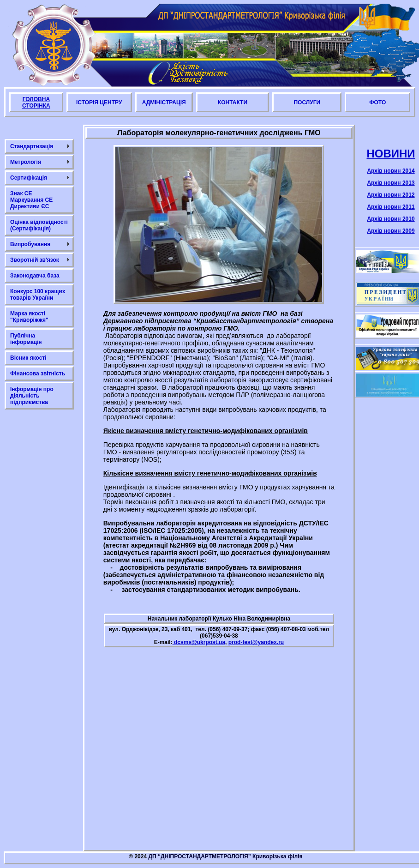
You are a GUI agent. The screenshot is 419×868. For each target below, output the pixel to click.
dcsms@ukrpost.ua (199, 642)
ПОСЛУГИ (307, 102)
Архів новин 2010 (391, 219)
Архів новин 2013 (391, 183)
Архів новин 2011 (391, 207)
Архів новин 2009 (391, 231)
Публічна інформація (26, 339)
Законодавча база (35, 276)
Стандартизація (32, 146)
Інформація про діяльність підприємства (32, 396)
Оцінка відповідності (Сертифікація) (39, 225)
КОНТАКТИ (233, 102)
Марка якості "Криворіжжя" (29, 317)
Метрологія (26, 162)
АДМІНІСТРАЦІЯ (164, 102)
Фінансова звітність (38, 374)
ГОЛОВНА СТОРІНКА (36, 102)
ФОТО (377, 102)
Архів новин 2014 (391, 171)
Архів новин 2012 (391, 195)
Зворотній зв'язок (35, 260)
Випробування (30, 244)
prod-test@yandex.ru (256, 642)
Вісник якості (28, 358)
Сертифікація (29, 178)
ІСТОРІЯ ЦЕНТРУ (99, 102)
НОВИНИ (391, 154)
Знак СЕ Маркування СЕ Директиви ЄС (31, 200)
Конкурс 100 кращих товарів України (38, 295)
